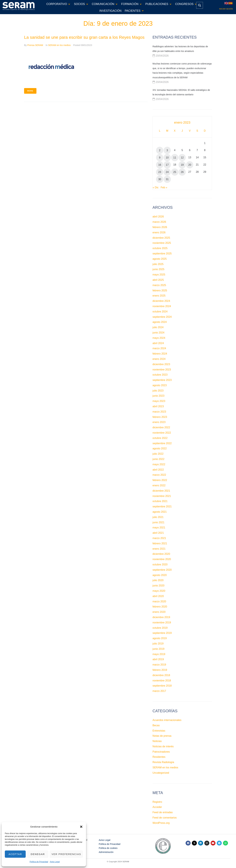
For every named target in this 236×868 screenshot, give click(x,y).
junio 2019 (158, 649)
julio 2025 (158, 264)
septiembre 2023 (162, 380)
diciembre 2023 (161, 364)
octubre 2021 (160, 501)
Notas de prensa (162, 736)
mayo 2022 (159, 464)
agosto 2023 (160, 385)
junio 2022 (158, 459)
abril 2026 (158, 217)
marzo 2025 (159, 285)
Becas (156, 725)
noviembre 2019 (162, 623)
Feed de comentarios (165, 818)
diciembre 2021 (161, 491)
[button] (81, 827)
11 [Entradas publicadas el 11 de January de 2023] (175, 158)
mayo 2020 (159, 591)
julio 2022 (158, 454)
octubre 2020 (160, 564)
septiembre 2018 (162, 686)
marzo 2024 (159, 348)
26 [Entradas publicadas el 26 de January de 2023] (182, 172)
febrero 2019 (160, 670)
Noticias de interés (163, 746)
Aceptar (15, 854)
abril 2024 (158, 343)
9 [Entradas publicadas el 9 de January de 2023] (160, 158)
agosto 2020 (160, 575)
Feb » (164, 187)
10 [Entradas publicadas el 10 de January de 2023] (167, 158)
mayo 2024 (159, 338)
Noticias (157, 741)
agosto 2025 (160, 259)
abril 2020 (158, 596)
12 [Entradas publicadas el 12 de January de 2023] (182, 158)
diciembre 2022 (161, 427)
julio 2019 (158, 644)
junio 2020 (158, 586)
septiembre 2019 (162, 633)
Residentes (159, 757)
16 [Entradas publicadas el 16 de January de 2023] (160, 165)
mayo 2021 (159, 528)
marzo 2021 (159, 538)
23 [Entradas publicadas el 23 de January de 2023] (160, 172)
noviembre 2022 (162, 433)
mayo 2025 (159, 275)
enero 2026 (159, 232)
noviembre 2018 (162, 681)
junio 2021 (158, 522)
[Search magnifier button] (200, 5)
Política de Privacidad (39, 862)
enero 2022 (159, 485)
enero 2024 (159, 359)
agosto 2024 (160, 322)
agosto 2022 (160, 448)
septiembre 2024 (162, 317)
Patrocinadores (161, 752)
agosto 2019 (160, 638)
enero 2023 (159, 422)
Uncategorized (161, 773)
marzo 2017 (159, 691)
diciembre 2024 (161, 301)
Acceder (157, 807)
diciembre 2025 (161, 238)
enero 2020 (159, 612)
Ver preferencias (66, 854)
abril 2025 (158, 280)
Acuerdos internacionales (167, 720)
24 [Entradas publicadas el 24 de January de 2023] (167, 172)
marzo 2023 (159, 412)
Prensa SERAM (35, 45)
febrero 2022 (160, 480)
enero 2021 (159, 549)
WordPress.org (161, 823)
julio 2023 (158, 391)
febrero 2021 (160, 543)
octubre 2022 (160, 438)
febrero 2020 (160, 607)
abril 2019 (158, 659)
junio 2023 (158, 396)
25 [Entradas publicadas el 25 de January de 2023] (175, 172)
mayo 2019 (159, 654)
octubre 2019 (160, 628)
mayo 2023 (159, 401)
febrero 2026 (160, 227)
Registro (157, 802)
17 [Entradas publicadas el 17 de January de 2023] (167, 165)
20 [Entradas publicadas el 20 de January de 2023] (190, 165)
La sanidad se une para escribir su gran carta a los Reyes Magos (84, 37)
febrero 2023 (160, 417)
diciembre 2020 (161, 554)
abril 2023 (158, 406)
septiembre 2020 (162, 570)
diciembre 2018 (161, 675)
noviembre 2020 (162, 559)
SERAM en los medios (59, 45)
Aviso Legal (55, 862)
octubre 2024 (160, 312)
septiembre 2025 (162, 254)
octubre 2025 (160, 248)
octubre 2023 (160, 375)
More (30, 91)
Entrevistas (159, 731)
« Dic (156, 187)
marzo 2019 (159, 665)
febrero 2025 (160, 290)
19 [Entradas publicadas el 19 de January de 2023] (182, 165)
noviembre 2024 (162, 306)
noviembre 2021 (162, 496)
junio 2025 (158, 269)
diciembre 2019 (161, 617)
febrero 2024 (160, 354)
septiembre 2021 (162, 506)
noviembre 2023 (162, 370)
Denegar (38, 854)
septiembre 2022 (162, 443)
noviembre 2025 (162, 243)
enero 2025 (159, 296)
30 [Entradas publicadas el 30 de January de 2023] (160, 179)
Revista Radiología (163, 762)
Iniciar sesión (226, 9)
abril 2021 (158, 533)
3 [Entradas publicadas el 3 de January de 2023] (167, 150)
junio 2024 (158, 333)
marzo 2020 (159, 601)
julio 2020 (158, 580)
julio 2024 (158, 327)
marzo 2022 (159, 475)
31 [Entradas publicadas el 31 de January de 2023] (167, 179)
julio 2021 (158, 517)
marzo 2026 (159, 222)
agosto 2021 (160, 512)
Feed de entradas (163, 812)
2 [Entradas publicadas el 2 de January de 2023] (160, 150)
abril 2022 (158, 470)
